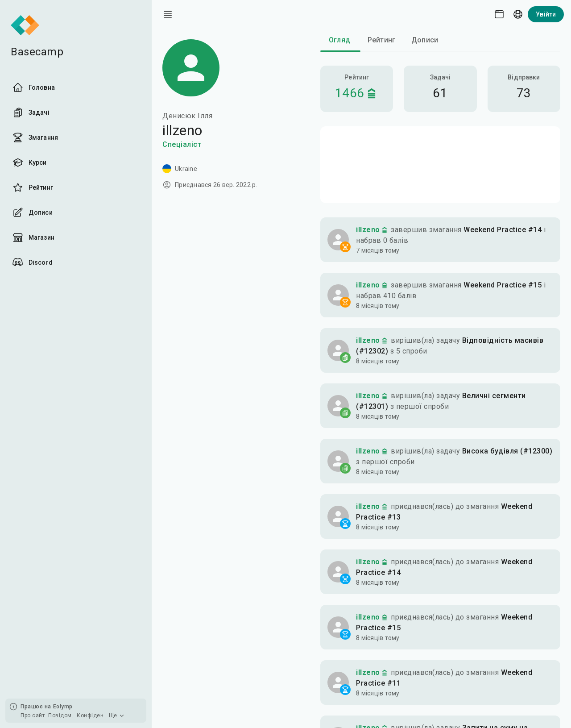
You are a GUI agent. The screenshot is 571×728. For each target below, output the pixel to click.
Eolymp (63, 707)
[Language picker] (518, 14)
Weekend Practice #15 (503, 285)
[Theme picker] (499, 14)
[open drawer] (168, 14)
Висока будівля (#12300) (507, 451)
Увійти (546, 14)
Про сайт (33, 716)
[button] (440, 240)
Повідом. (61, 716)
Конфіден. (91, 716)
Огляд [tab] (339, 40)
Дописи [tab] (425, 40)
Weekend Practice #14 (503, 230)
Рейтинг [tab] (381, 40)
